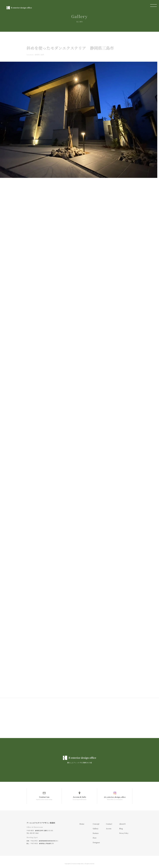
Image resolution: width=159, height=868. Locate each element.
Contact (109, 821)
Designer (96, 839)
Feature (96, 830)
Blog (121, 825)
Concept (96, 821)
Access (109, 825)
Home (82, 821)
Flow (95, 835)
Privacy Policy (124, 830)
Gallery (96, 825)
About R (122, 821)
